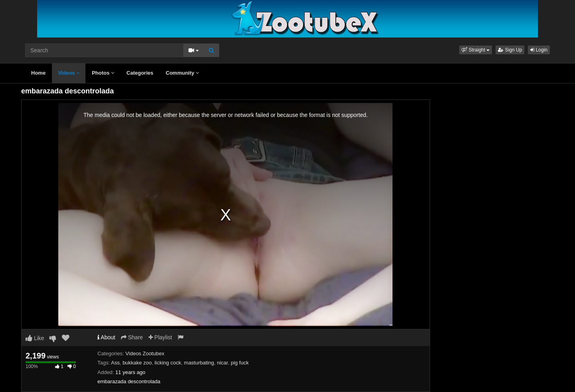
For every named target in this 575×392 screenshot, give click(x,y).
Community (182, 73)
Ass (115, 363)
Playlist (160, 337)
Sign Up (510, 50)
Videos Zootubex (145, 353)
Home (38, 73)
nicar (222, 363)
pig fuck (240, 363)
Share (132, 337)
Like (35, 338)
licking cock (168, 363)
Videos (69, 73)
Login (539, 50)
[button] (476, 50)
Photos (103, 73)
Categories (140, 73)
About (106, 337)
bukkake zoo (137, 363)
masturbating (199, 363)
